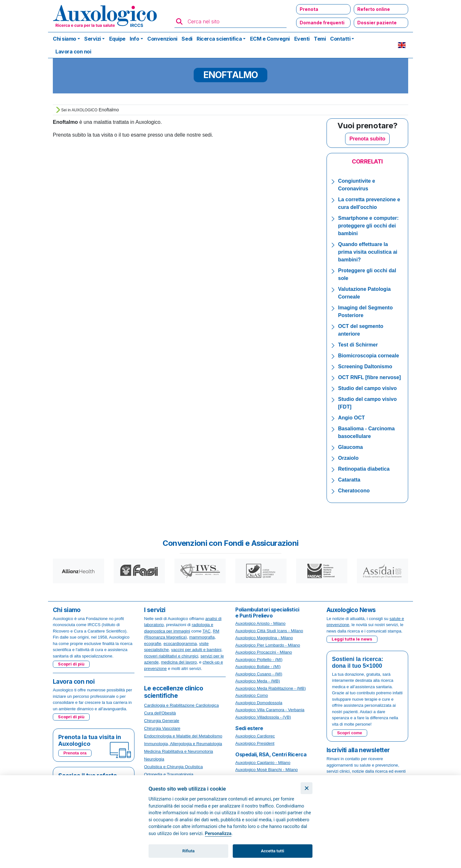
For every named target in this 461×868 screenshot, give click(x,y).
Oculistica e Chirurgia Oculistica (174, 767)
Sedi (187, 39)
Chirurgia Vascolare (162, 728)
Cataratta (349, 480)
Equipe (117, 39)
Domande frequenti (322, 23)
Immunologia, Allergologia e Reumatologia (183, 744)
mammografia (202, 637)
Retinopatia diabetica (364, 469)
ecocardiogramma (180, 644)
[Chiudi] (307, 788)
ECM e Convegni (270, 39)
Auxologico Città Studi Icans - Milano (269, 631)
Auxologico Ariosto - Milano (260, 623)
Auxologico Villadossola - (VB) (263, 717)
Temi (320, 39)
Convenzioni (162, 39)
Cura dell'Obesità (160, 713)
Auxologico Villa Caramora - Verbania (270, 710)
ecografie (153, 644)
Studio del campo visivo (367, 388)
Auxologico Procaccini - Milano (264, 652)
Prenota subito (367, 139)
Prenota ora (75, 753)
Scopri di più (71, 664)
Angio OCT (352, 418)
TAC (207, 631)
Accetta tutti (273, 851)
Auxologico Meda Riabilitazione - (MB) (271, 688)
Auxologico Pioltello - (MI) (259, 660)
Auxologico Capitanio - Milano (263, 763)
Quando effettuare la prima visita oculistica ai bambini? (368, 252)
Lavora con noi (73, 52)
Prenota (309, 9)
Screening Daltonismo (365, 366)
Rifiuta (189, 851)
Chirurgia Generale (162, 721)
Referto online (374, 9)
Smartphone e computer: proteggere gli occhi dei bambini (368, 226)
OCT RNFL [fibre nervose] (369, 377)
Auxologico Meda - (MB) (258, 681)
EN (402, 45)
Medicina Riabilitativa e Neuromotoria (178, 751)
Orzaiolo (348, 458)
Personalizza (218, 834)
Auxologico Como (252, 695)
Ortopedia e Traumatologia (169, 774)
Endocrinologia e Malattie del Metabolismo (183, 736)
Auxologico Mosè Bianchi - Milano (267, 770)
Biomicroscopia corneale (368, 356)
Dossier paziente (377, 23)
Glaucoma (350, 447)
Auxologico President (255, 743)
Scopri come (350, 733)
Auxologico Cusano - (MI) (259, 674)
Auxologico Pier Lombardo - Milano (268, 645)
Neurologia (154, 759)
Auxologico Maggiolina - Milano (264, 638)
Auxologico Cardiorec (255, 736)
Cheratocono (354, 491)
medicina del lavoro (179, 662)
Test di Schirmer (358, 345)
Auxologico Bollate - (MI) (258, 667)
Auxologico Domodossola (259, 703)
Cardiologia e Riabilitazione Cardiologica (181, 705)
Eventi (302, 39)
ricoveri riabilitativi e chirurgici (171, 656)
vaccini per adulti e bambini (196, 650)
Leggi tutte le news (352, 639)
